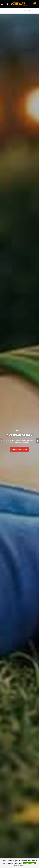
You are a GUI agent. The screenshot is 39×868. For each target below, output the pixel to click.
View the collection (20, 449)
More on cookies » (20, 866)
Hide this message (30, 863)
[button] (2, 441)
